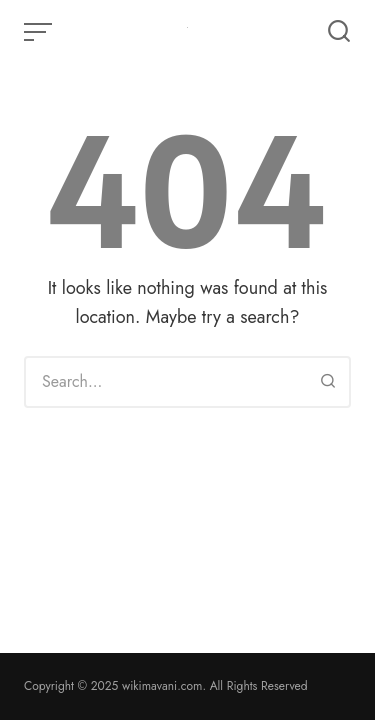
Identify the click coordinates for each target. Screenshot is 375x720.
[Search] (328, 382)
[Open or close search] (339, 32)
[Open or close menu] (40, 32)
